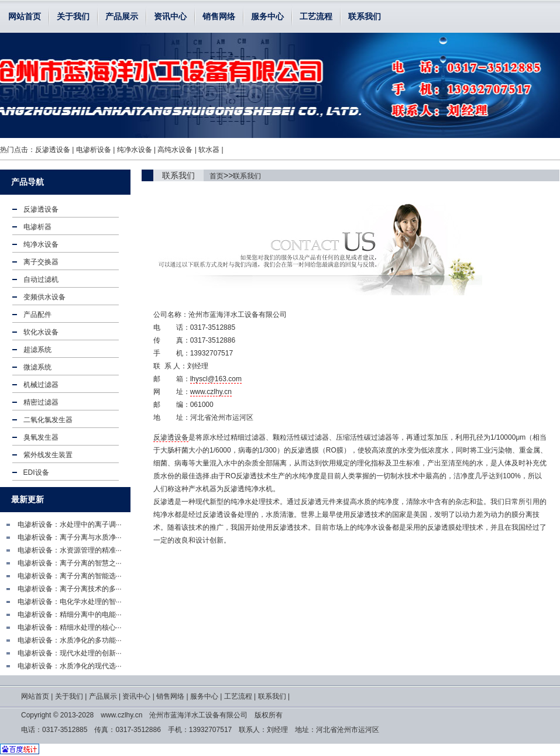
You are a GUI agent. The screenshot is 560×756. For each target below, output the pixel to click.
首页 (217, 176)
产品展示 (122, 16)
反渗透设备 (53, 150)
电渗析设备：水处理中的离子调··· (70, 524)
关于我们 (73, 16)
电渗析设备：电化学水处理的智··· (70, 602)
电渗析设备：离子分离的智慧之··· (70, 563)
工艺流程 (316, 16)
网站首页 (25, 16)
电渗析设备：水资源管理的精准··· (70, 550)
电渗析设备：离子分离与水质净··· (70, 537)
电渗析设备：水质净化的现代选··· (70, 666)
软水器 (209, 150)
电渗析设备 (94, 150)
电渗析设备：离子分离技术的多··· (70, 589)
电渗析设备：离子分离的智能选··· (70, 576)
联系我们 (365, 16)
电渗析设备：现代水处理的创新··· (70, 653)
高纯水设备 (175, 150)
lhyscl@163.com (216, 379)
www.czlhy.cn (211, 392)
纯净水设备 (135, 150)
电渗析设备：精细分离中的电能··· (70, 615)
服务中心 (267, 16)
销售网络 (219, 16)
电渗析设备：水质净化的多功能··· (70, 640)
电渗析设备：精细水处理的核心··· (70, 627)
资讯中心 (170, 16)
